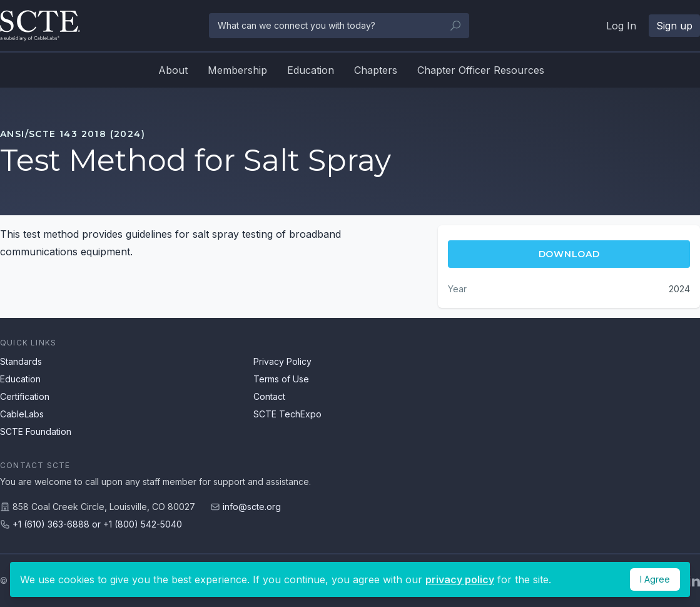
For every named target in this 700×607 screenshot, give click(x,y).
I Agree (655, 579)
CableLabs (22, 414)
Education (311, 70)
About (173, 70)
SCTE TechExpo (287, 414)
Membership (237, 70)
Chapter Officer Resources (481, 70)
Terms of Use (281, 379)
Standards (21, 361)
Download (569, 254)
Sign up (674, 26)
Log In (621, 26)
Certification (25, 396)
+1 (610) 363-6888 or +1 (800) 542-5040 (97, 524)
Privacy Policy (282, 361)
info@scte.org (252, 507)
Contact (269, 396)
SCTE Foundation (36, 431)
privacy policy (460, 579)
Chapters (376, 70)
